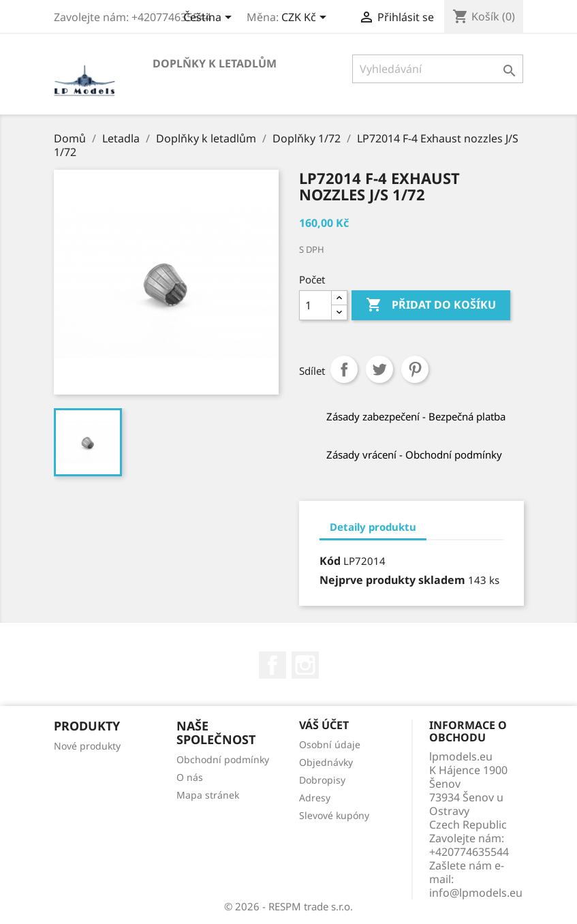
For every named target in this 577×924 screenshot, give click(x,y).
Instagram (305, 665)
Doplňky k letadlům (215, 63)
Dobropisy (322, 780)
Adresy (315, 798)
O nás (190, 777)
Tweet (379, 369)
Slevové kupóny (334, 815)
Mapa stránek (208, 795)
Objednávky (326, 762)
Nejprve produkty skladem (392, 580)
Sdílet (344, 369)
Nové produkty (87, 746)
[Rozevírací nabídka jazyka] (210, 18)
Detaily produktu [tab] (373, 527)
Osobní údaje (330, 744)
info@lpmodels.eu (476, 893)
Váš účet (324, 725)
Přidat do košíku (431, 305)
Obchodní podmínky (223, 759)
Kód (330, 561)
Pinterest (415, 369)
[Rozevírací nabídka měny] (306, 18)
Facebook (272, 665)
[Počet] (315, 305)
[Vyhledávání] (438, 69)
